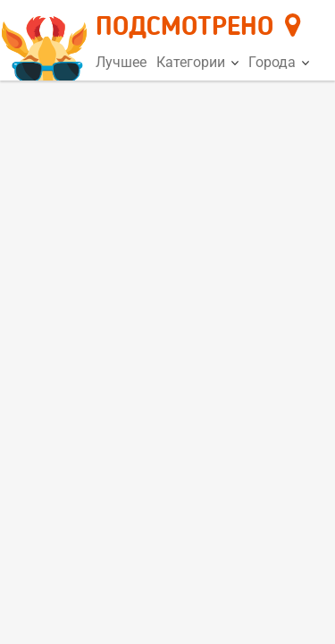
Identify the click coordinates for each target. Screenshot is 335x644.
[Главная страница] (47, 42)
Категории (197, 62)
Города (279, 62)
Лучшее (121, 62)
